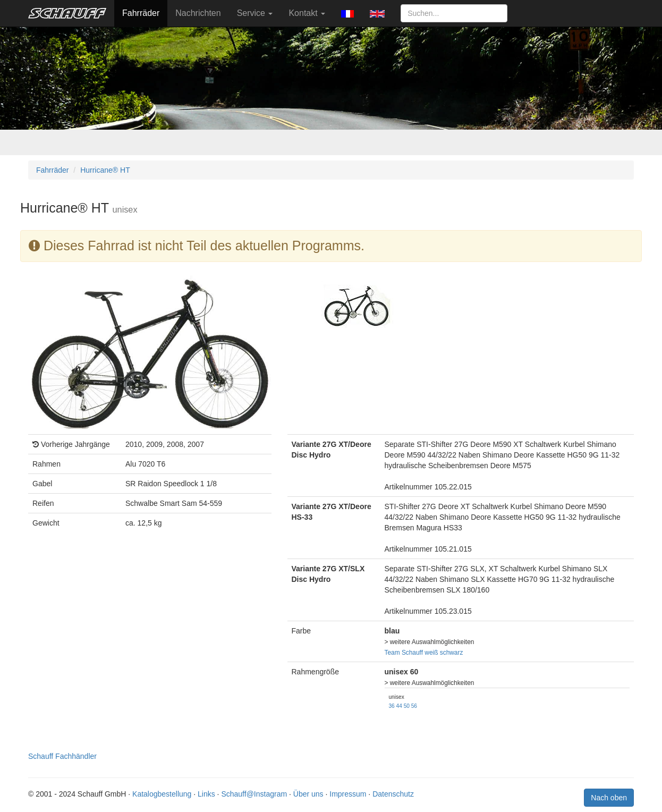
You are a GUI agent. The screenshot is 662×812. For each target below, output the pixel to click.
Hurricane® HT (105, 170)
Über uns (308, 794)
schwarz (452, 653)
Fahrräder (141, 13)
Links (206, 794)
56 (414, 706)
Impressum (348, 794)
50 (407, 706)
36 (392, 706)
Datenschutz (393, 794)
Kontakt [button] (307, 13)
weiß (431, 653)
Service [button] (255, 13)
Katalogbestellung (162, 794)
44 (399, 706)
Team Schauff (404, 653)
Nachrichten (198, 13)
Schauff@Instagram (254, 794)
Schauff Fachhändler (62, 756)
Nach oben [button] (609, 798)
